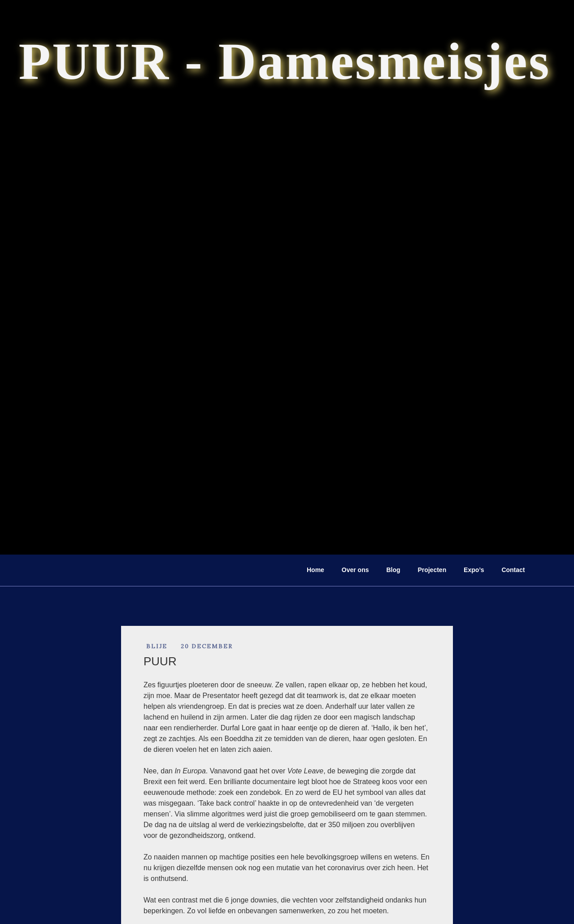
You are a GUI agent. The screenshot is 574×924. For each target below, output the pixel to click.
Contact (513, 570)
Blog (393, 570)
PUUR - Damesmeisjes (285, 61)
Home (315, 570)
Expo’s (474, 570)
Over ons (355, 570)
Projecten (432, 570)
